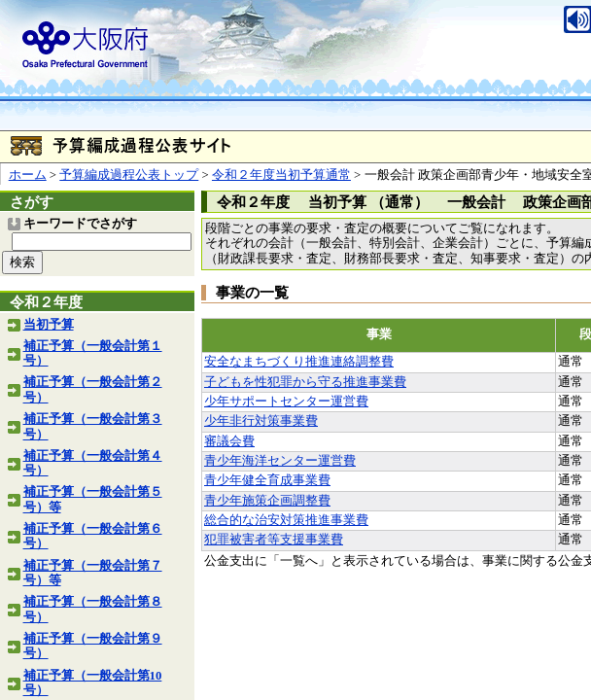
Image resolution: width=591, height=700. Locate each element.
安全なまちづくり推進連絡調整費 (299, 362)
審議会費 (229, 441)
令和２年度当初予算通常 (281, 175)
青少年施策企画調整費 (267, 501)
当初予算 (49, 325)
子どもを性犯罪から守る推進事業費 (305, 382)
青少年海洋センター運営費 (280, 461)
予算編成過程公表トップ (129, 175)
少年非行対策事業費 (261, 421)
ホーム (28, 175)
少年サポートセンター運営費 (286, 402)
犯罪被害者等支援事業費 (274, 540)
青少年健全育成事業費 (267, 480)
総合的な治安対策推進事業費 (286, 520)
